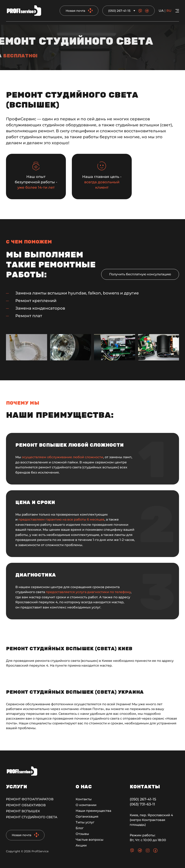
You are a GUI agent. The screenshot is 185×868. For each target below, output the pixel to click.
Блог (80, 828)
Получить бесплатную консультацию (140, 274)
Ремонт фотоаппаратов (30, 799)
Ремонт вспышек (23, 811)
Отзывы (82, 834)
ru (169, 11)
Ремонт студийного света (32, 817)
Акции (81, 845)
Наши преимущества (93, 811)
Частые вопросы (90, 840)
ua (161, 11)
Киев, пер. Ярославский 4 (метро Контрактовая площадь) (151, 820)
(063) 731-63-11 (142, 804)
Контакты (84, 799)
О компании (86, 805)
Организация (87, 817)
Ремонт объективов (26, 805)
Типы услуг (85, 822)
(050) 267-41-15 (119, 11)
